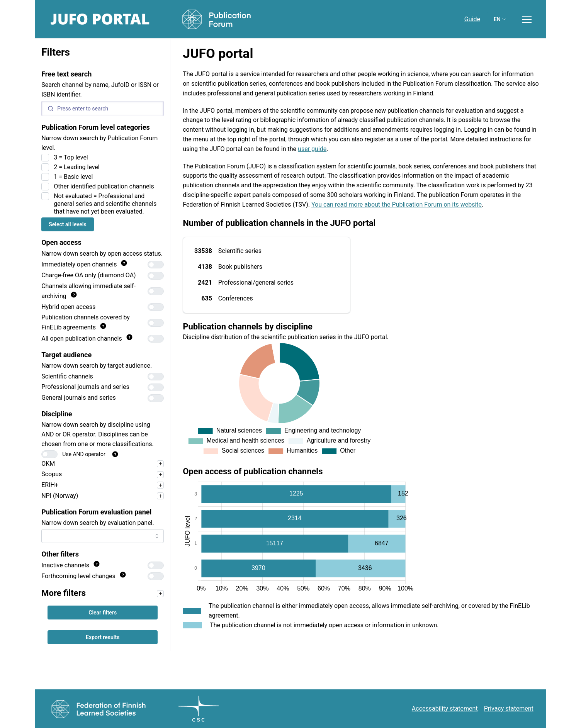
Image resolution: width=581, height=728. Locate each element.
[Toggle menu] (527, 19)
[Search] (103, 109)
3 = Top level (71, 157)
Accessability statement (445, 708)
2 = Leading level (77, 167)
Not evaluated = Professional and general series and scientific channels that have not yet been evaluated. (105, 204)
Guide (472, 19)
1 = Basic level (73, 177)
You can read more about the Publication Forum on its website (397, 204)
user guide (312, 149)
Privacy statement (509, 708)
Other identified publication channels (104, 186)
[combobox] (103, 536)
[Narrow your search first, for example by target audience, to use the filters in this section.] (160, 594)
